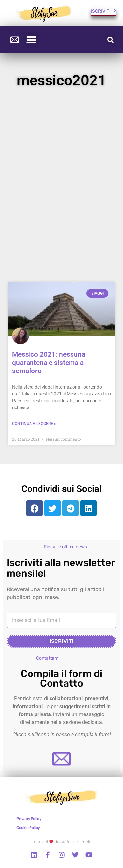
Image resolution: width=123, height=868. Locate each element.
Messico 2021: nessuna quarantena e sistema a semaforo (49, 363)
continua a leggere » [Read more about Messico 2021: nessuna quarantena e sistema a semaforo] (34, 424)
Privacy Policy (29, 819)
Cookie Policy (28, 828)
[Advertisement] (61, 188)
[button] (31, 40)
